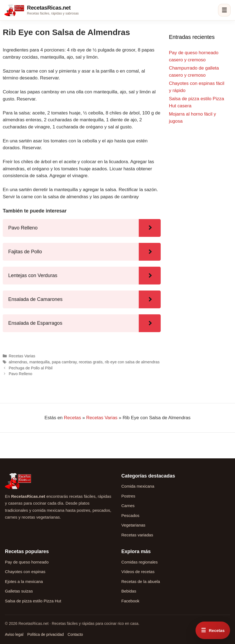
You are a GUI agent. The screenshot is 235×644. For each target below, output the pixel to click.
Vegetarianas (134, 525)
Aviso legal (14, 634)
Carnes (128, 506)
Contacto (75, 634)
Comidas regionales (140, 562)
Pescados (131, 515)
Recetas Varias (22, 356)
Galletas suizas (19, 591)
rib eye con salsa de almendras (132, 362)
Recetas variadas (137, 535)
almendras (18, 362)
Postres (128, 496)
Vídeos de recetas (138, 572)
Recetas (72, 418)
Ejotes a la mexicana (24, 581)
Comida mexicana (138, 486)
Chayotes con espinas (25, 572)
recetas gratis (91, 362)
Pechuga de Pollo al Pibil (31, 368)
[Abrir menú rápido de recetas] (213, 630)
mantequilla (39, 362)
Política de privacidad (45, 634)
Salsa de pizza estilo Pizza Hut (33, 601)
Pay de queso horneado (27, 562)
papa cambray (64, 362)
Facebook (131, 601)
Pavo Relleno (21, 374)
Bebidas (129, 591)
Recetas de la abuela (141, 581)
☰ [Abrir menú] (224, 10)
